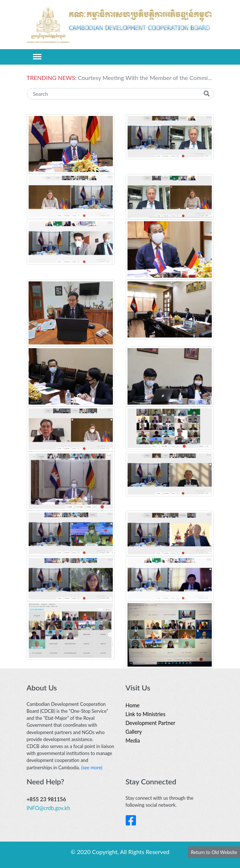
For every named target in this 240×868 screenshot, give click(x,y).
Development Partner (151, 723)
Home (133, 705)
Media (133, 741)
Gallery (134, 732)
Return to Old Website (214, 852)
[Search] (120, 94)
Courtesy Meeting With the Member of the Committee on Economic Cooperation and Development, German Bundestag (146, 78)
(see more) (92, 767)
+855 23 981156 (47, 799)
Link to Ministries (146, 714)
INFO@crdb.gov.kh (49, 808)
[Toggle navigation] (37, 57)
